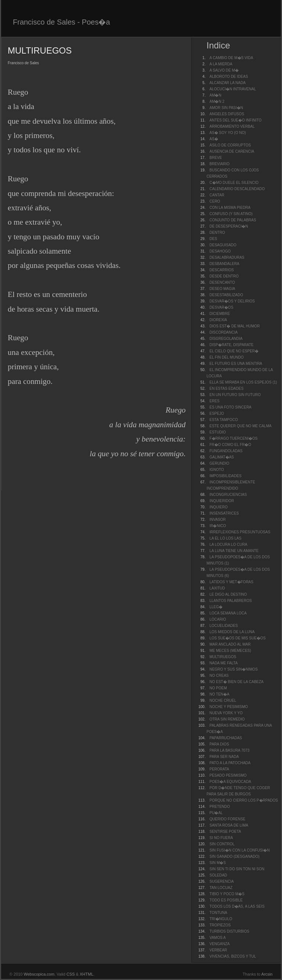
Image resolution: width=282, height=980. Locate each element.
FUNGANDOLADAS (226, 451)
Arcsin (267, 974)
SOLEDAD (218, 875)
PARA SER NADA (224, 757)
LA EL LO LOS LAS (225, 538)
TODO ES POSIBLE (226, 900)
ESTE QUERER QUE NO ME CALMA (240, 426)
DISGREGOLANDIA (226, 339)
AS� (214, 139)
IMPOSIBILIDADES (225, 476)
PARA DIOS (219, 744)
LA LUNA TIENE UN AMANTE (234, 551)
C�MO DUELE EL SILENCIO (234, 183)
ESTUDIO (217, 432)
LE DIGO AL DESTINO (228, 594)
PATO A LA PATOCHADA (230, 763)
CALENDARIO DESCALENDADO (237, 189)
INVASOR (217, 520)
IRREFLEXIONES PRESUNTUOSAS (240, 532)
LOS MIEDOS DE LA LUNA (232, 632)
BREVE (216, 158)
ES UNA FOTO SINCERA (230, 407)
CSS (71, 974)
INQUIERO (218, 507)
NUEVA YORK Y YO (226, 713)
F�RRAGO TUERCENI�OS (233, 438)
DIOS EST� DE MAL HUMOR (234, 326)
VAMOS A (217, 938)
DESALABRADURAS (227, 257)
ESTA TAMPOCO (223, 420)
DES (213, 239)
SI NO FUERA (221, 838)
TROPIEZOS (220, 925)
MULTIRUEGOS (223, 657)
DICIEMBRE (220, 314)
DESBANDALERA (224, 264)
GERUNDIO (219, 463)
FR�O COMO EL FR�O (230, 445)
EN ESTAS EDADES (226, 389)
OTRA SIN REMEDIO (227, 719)
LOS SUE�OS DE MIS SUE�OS (237, 638)
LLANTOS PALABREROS (230, 601)
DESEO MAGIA (222, 289)
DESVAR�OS (221, 307)
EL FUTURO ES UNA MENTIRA (236, 364)
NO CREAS (219, 676)
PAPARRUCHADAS (226, 738)
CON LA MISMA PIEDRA (230, 208)
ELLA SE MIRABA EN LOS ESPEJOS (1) (243, 382)
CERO (215, 201)
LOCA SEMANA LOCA (228, 613)
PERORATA (219, 769)
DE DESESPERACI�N (229, 226)
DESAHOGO (220, 251)
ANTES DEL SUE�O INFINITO (235, 120)
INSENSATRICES (224, 513)
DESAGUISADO (223, 245)
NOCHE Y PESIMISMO (229, 707)
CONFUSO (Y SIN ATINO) (231, 214)
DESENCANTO (222, 282)
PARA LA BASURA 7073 (229, 750)
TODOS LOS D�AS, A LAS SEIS (237, 906)
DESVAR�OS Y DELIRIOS (232, 301)
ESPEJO (216, 413)
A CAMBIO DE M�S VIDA (231, 58)
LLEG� (216, 607)
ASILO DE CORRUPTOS (230, 145)
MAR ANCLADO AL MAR (230, 644)
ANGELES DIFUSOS (227, 114)
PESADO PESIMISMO (228, 775)
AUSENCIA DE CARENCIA (232, 151)
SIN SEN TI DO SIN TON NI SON (237, 869)
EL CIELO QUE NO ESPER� (234, 351)
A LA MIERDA (221, 64)
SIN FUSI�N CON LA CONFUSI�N (239, 850)
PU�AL (216, 813)
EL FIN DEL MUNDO (226, 357)
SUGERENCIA (221, 881)
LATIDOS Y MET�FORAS (231, 582)
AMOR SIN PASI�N (226, 108)
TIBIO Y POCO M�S (227, 894)
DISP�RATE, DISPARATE (231, 345)
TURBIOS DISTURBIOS (229, 931)
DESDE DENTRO (224, 276)
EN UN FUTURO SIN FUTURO (235, 395)
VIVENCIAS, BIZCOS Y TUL (233, 956)
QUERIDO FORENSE (227, 819)
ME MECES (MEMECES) (230, 651)
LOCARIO (218, 619)
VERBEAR (218, 950)
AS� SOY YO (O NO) (227, 133)
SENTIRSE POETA (225, 832)
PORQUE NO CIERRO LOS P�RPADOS (244, 800)
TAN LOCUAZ (221, 888)
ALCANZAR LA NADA (227, 83)
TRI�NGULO (221, 919)
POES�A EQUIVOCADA (230, 782)
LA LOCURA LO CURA (228, 545)
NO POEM (218, 688)
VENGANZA (219, 944)
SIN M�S (217, 863)
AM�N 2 (217, 101)
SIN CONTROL (222, 844)
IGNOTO (216, 470)
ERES (214, 401)
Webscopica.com (39, 974)
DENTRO (217, 233)
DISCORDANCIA (223, 332)
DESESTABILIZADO (226, 295)
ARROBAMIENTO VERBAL (232, 126)
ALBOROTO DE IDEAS (229, 77)
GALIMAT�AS (222, 457)
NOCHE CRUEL (223, 700)
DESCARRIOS (221, 270)
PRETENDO (220, 807)
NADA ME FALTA (223, 663)
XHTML (86, 974)
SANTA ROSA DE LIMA (229, 825)
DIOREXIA (218, 320)
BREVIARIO (219, 164)
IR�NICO (218, 526)
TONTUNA (218, 913)
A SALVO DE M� (224, 70)
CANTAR (217, 195)
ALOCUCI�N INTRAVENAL (233, 89)
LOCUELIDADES (223, 626)
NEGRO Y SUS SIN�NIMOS (233, 669)
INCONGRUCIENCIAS (228, 495)
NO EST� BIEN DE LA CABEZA (236, 682)
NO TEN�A (219, 694)
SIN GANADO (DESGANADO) (234, 856)
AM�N (215, 95)
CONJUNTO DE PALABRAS (233, 220)
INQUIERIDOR (222, 501)
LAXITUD (217, 588)
